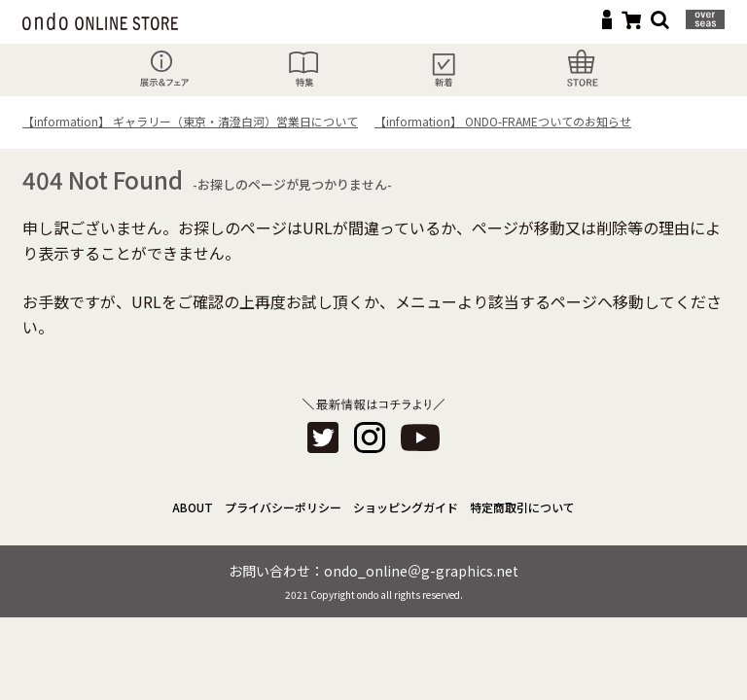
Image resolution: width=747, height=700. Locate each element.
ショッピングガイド (406, 507)
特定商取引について (522, 507)
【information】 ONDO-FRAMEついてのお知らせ (503, 121)
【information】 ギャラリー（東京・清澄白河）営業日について (190, 121)
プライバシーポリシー (283, 507)
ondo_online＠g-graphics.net (421, 571)
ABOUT (193, 507)
